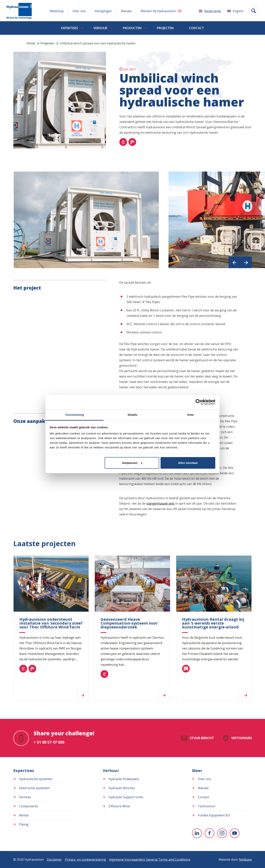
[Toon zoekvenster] (254, 11)
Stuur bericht (202, 738)
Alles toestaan (188, 463)
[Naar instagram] (222, 833)
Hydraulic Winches (122, 788)
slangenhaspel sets (160, 503)
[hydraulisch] (123, 142)
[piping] (132, 142)
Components (29, 806)
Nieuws (126, 11)
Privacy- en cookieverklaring (85, 859)
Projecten (165, 28)
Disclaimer (54, 859)
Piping (24, 824)
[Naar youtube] (235, 833)
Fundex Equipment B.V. (214, 815)
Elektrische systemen (34, 788)
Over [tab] (191, 414)
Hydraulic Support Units (126, 797)
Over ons (79, 11)
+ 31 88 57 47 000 (49, 742)
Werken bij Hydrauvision (158, 11)
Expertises (70, 28)
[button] (234, 262)
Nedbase (245, 859)
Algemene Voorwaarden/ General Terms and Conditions (150, 859)
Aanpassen (132, 463)
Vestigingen (103, 11)
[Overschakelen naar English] (235, 11)
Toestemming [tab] (74, 414)
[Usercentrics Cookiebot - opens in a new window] (198, 402)
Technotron (207, 806)
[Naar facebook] (209, 833)
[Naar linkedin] (197, 833)
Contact (197, 28)
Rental (24, 815)
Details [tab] (132, 414)
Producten (132, 28)
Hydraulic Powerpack (124, 779)
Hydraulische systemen (36, 779)
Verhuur (100, 28)
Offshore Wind (119, 806)
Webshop (57, 11)
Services (25, 797)
